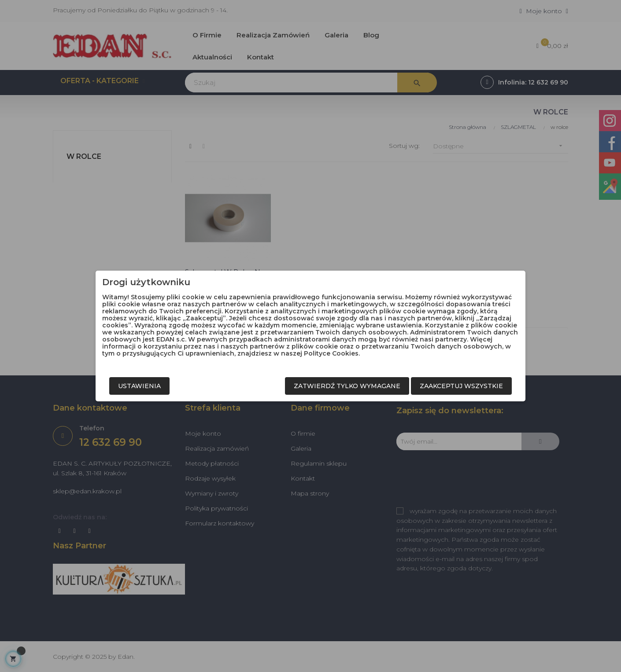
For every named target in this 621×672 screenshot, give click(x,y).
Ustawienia (139, 386)
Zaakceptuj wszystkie (461, 386)
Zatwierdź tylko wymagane (347, 386)
